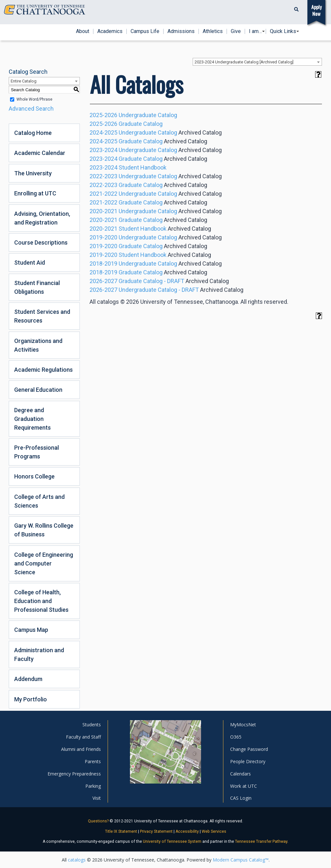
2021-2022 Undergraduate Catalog (133, 194)
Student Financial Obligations (37, 287)
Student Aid (30, 263)
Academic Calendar (40, 153)
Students (92, 725)
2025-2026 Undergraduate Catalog (133, 115)
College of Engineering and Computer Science (44, 563)
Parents (93, 761)
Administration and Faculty (39, 654)
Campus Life (145, 31)
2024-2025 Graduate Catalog (126, 141)
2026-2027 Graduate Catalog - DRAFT (137, 281)
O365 (236, 737)
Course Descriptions (41, 242)
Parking (93, 786)
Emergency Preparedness (74, 774)
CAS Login (241, 798)
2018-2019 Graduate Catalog (126, 272)
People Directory (248, 761)
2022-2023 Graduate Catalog (126, 185)
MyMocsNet (243, 725)
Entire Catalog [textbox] (24, 81)
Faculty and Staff (83, 737)
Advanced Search (31, 109)
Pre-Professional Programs (37, 452)
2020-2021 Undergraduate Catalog (133, 211)
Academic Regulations (43, 370)
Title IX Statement (121, 831)
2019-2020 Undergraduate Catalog (133, 237)
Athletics (213, 31)
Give (236, 31)
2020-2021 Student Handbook (128, 229)
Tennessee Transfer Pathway (261, 841)
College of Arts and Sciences (39, 501)
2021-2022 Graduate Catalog (126, 202)
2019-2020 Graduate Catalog (126, 246)
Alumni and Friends (81, 749)
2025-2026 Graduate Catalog (126, 124)
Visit (97, 798)
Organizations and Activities (38, 345)
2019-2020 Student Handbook (128, 255)
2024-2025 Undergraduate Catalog (133, 132)
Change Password (249, 749)
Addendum (28, 679)
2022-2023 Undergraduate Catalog (133, 176)
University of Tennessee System (172, 841)
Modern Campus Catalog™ (241, 860)
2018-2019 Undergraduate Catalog (133, 264)
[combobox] (257, 62)
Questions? (98, 821)
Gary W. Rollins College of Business (44, 530)
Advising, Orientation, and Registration (42, 218)
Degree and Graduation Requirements (32, 419)
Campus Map (31, 630)
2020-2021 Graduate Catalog (126, 220)
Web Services (214, 831)
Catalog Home (33, 133)
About (83, 31)
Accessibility (187, 831)
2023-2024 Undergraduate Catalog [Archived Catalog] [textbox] (244, 62)
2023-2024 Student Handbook (128, 167)
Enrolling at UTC (35, 193)
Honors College (34, 476)
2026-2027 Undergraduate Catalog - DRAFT (144, 290)
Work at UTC (244, 786)
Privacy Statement (156, 831)
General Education (38, 390)
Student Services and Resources (42, 316)
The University (33, 173)
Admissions (181, 31)
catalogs (77, 860)
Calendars (240, 774)
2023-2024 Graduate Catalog (126, 159)
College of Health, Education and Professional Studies (41, 601)
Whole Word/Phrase (34, 99)
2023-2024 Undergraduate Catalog (133, 150)
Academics (110, 31)
